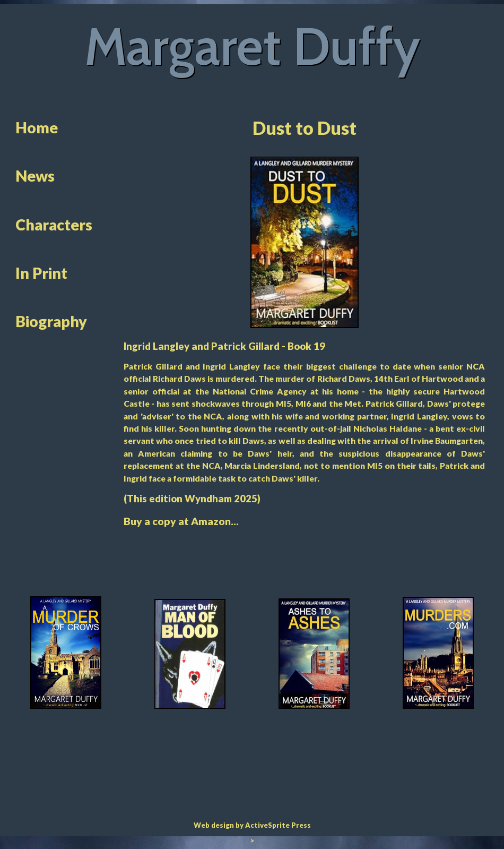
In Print (41, 273)
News (35, 176)
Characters (54, 225)
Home (37, 127)
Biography (51, 321)
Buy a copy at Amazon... (181, 521)
